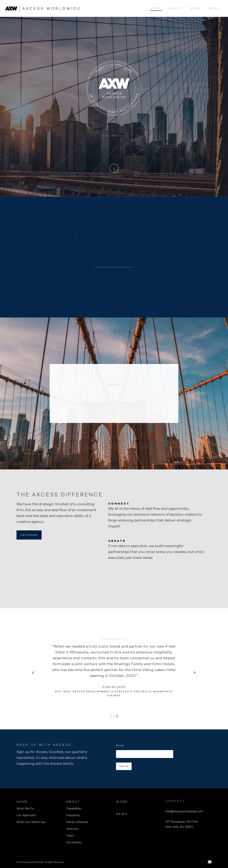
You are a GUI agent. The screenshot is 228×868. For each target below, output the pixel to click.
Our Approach (26, 815)
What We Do (25, 809)
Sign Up (124, 766)
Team (70, 836)
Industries (73, 815)
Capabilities (74, 809)
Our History (74, 843)
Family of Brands (77, 822)
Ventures (72, 829)
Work (122, 802)
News (122, 814)
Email (121, 746)
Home (22, 802)
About (73, 802)
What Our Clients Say (31, 822)
